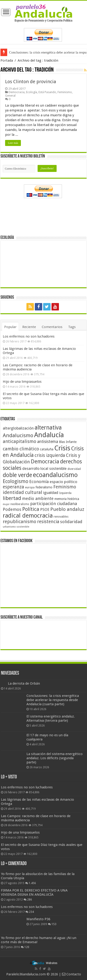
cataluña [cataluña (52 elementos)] (47, 449)
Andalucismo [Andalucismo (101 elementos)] (18, 435)
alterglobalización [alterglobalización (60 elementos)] (18, 428)
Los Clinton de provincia (31, 82)
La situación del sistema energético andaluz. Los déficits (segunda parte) (55, 758)
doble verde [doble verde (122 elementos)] (17, 475)
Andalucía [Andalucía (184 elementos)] (49, 435)
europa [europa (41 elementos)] (30, 487)
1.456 (32, 883)
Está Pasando (47, 92)
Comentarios (52, 327)
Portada (7, 60)
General (10, 96)
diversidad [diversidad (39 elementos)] (74, 469)
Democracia (17, 92)
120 (27, 947)
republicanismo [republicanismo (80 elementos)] (19, 522)
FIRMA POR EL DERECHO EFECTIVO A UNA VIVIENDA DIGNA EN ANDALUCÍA (34, 892)
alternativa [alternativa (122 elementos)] (48, 428)
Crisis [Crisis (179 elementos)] (62, 448)
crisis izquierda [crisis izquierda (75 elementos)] (50, 455)
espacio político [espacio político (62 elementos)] (63, 482)
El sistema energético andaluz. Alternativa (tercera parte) (51, 718)
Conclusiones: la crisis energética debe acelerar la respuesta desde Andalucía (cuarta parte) (53, 700)
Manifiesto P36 (38, 919)
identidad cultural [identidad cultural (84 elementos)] (23, 492)
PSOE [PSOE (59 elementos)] (45, 510)
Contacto (71, 974)
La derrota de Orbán (24, 683)
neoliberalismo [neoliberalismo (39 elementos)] (20, 504)
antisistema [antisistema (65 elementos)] (48, 442)
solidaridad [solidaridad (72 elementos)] (71, 522)
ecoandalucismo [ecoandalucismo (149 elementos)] (55, 475)
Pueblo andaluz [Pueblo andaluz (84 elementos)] (67, 509)
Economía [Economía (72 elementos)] (39, 482)
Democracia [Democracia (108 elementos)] (45, 462)
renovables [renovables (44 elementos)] (61, 517)
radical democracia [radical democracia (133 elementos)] (28, 515)
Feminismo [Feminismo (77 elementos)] (65, 487)
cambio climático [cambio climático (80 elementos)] (21, 449)
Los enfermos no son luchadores (29, 336)
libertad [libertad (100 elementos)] (12, 498)
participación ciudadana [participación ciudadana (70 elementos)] (54, 504)
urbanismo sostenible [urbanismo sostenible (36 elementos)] (16, 527)
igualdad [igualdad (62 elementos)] (51, 493)
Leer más (13, 143)
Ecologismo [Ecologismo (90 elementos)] (16, 481)
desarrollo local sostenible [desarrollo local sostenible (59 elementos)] (44, 469)
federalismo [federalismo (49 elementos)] (44, 487)
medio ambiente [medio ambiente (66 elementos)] (38, 498)
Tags (72, 327)
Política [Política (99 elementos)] (31, 509)
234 (31, 912)
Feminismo (65, 92)
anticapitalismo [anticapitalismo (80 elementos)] (19, 441)
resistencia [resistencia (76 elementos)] (48, 522)
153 (54, 924)
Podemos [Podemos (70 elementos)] (12, 509)
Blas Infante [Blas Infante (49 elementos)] (68, 442)
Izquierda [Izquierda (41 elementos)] (65, 493)
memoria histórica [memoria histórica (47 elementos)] (67, 499)
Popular (10, 327)
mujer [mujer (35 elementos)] (6, 504)
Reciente (29, 327)
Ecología (32, 92)
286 (30, 900)
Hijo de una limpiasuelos (22, 382)
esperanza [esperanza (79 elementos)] (13, 487)
